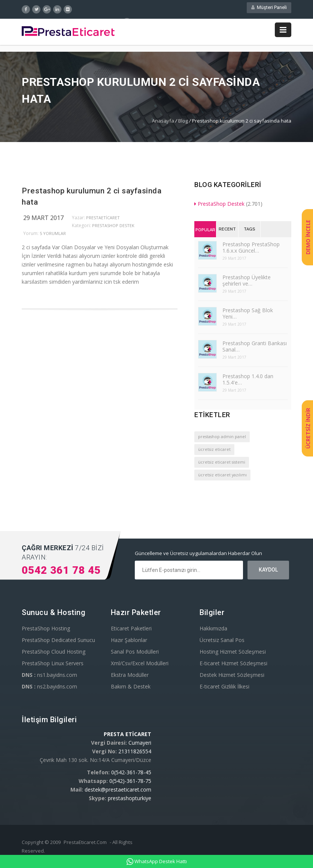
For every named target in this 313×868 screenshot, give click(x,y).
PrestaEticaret (103, 219)
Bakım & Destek (131, 688)
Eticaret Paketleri (131, 630)
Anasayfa (163, 122)
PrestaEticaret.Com (85, 844)
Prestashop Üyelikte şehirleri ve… (247, 282)
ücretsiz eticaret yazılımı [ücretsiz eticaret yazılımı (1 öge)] (222, 476)
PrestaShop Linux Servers (53, 665)
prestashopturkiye (130, 800)
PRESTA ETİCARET (127, 736)
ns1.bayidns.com (49, 676)
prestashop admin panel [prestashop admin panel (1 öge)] (222, 438)
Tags (250, 231)
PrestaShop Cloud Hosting (54, 653)
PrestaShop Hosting (46, 630)
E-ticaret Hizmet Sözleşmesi (233, 665)
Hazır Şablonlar (129, 641)
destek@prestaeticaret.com (118, 791)
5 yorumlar (53, 235)
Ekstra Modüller (130, 676)
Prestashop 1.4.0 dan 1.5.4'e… (248, 381)
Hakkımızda (213, 630)
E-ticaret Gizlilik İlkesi (224, 688)
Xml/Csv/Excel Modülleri (140, 665)
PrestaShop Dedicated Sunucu (58, 641)
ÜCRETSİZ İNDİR (308, 429)
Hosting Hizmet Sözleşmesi (233, 653)
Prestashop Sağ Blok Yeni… (248, 315)
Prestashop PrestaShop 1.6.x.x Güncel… (251, 249)
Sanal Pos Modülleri (135, 653)
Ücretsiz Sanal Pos (222, 641)
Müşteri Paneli (269, 9)
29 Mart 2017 (43, 219)
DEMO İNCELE (308, 237)
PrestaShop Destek (113, 227)
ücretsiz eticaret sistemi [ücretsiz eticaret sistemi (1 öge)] (222, 464)
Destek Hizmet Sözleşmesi (232, 676)
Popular (205, 231)
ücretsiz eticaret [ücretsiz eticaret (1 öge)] (214, 451)
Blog (183, 122)
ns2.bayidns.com (49, 688)
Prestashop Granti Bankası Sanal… (255, 348)
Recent (227, 231)
